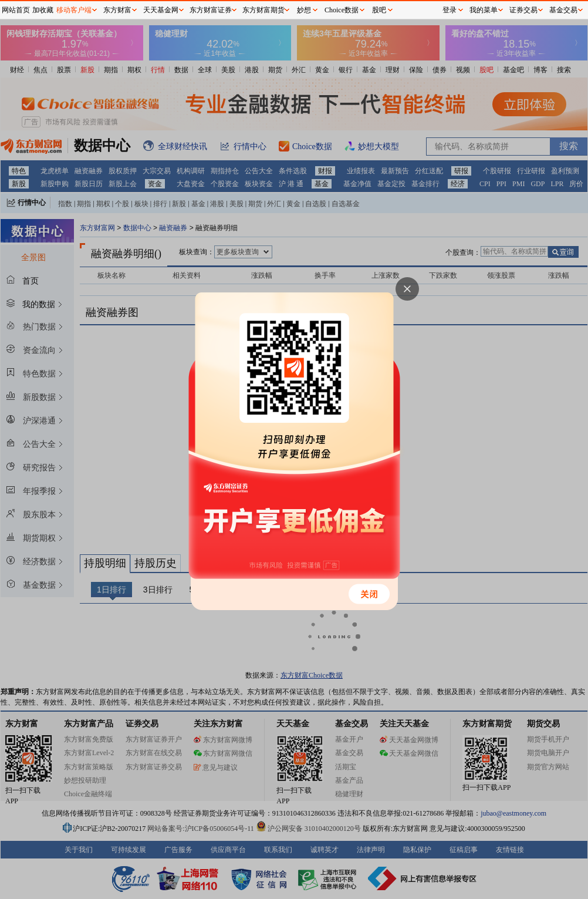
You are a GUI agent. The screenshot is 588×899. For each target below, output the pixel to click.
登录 (450, 10)
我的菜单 (484, 10)
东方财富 (117, 10)
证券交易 (523, 10)
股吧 (379, 10)
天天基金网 (161, 10)
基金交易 (563, 10)
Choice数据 (342, 10)
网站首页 (16, 10)
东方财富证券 (211, 10)
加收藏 (43, 10)
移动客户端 (74, 10)
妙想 (304, 10)
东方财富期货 (263, 10)
